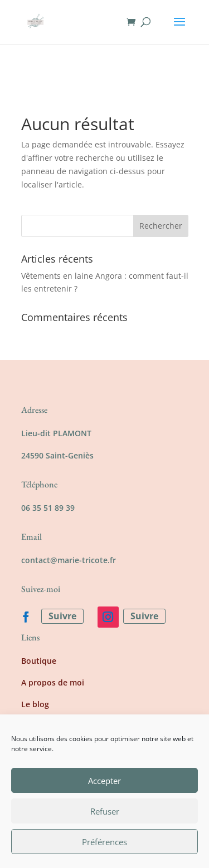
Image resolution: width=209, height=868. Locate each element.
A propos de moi (53, 682)
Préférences (104, 842)
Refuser (105, 811)
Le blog (35, 704)
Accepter (104, 781)
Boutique (39, 661)
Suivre (62, 616)
